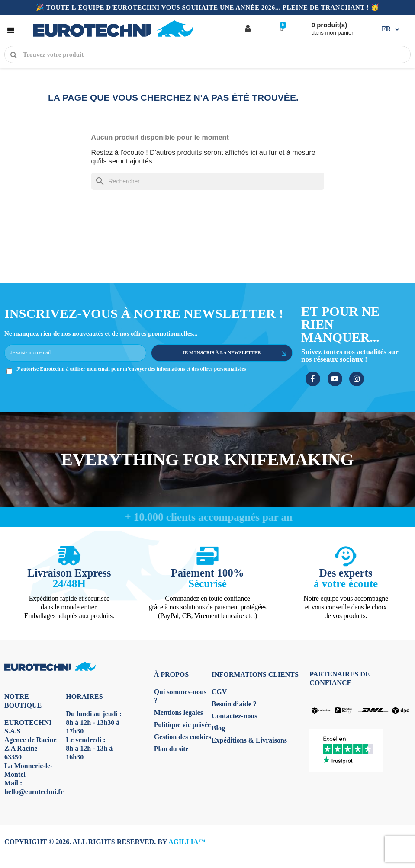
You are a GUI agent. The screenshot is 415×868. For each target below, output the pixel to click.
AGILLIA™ (187, 842)
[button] (11, 28)
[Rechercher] (208, 181)
